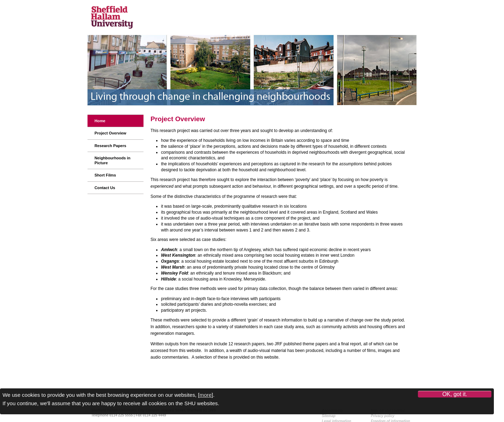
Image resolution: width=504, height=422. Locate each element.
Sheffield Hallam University (112, 24)
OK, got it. (455, 394)
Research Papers (110, 146)
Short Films (105, 175)
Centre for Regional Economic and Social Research (170, 17)
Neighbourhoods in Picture (113, 160)
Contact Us (105, 188)
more (206, 395)
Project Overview (110, 133)
